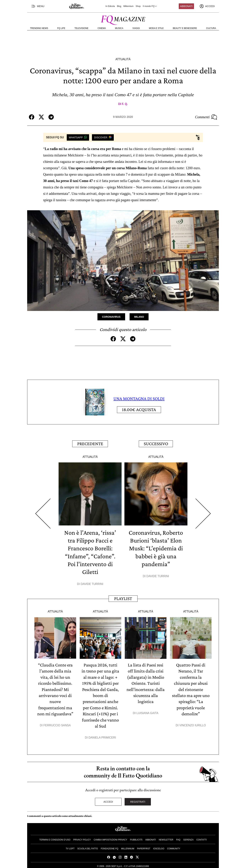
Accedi (108, 800)
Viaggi (136, 28)
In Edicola (110, 6)
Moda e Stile (156, 28)
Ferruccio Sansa (57, 724)
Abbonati (186, 6)
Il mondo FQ (150, 6)
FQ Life (61, 28)
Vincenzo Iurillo (192, 724)
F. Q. (125, 104)
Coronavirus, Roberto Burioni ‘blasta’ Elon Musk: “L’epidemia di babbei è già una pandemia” (156, 548)
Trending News (39, 28)
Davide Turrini (92, 583)
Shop (138, 6)
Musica (119, 28)
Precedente (90, 444)
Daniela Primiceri (102, 736)
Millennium (128, 6)
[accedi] (207, 6)
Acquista (139, 410)
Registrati (138, 800)
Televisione (81, 28)
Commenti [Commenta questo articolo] (206, 117)
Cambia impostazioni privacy (110, 838)
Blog (119, 6)
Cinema (102, 28)
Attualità (123, 59)
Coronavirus (111, 317)
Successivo (156, 444)
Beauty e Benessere (185, 28)
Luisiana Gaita (147, 712)
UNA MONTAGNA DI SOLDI (139, 399)
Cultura (211, 28)
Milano (139, 317)
